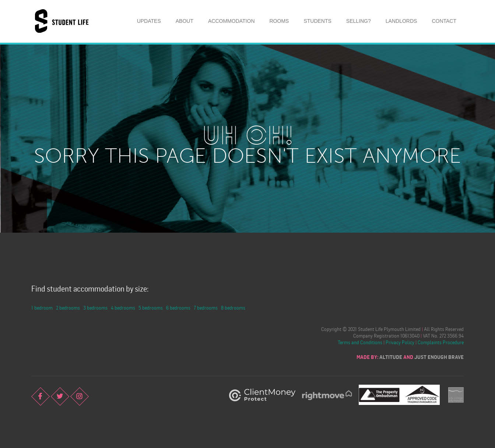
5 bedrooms (151, 308)
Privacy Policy (400, 342)
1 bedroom (42, 308)
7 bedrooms (206, 308)
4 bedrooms (123, 308)
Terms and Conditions (360, 342)
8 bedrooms (233, 308)
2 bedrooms (68, 308)
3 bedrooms (95, 308)
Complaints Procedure (441, 342)
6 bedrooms (178, 308)
